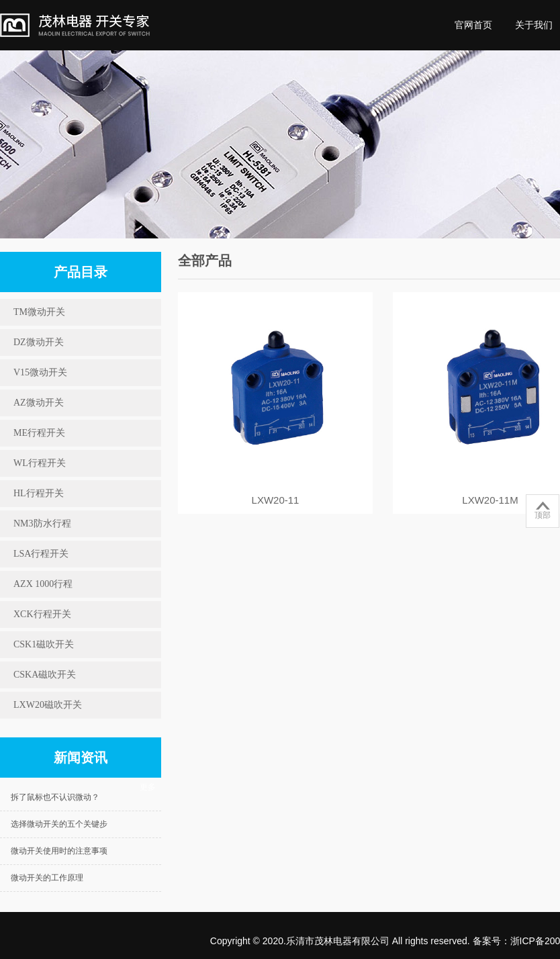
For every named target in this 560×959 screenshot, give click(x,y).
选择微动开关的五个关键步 (59, 824)
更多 (148, 787)
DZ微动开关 (39, 342)
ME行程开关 (39, 433)
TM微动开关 (39, 312)
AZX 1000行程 (43, 584)
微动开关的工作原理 (47, 878)
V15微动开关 (40, 372)
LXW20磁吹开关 (48, 705)
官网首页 (473, 25)
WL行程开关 (40, 463)
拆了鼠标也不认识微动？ (55, 797)
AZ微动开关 (39, 403)
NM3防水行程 (42, 523)
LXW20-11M (490, 500)
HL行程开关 (39, 493)
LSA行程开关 (41, 554)
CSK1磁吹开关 (44, 644)
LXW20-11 (276, 500)
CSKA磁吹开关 (45, 675)
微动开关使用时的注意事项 (59, 851)
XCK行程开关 (42, 614)
